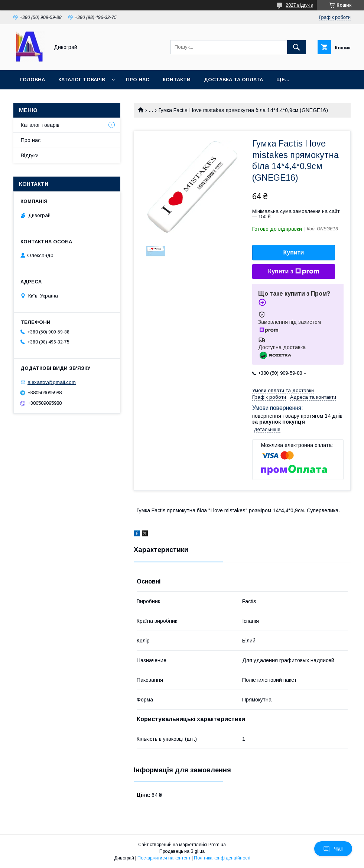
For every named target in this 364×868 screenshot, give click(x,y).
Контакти (177, 80)
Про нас (138, 80)
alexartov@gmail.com (52, 382)
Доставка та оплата (233, 80)
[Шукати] (296, 47)
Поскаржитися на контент (164, 858)
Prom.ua (217, 845)
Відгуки (30, 155)
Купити (294, 252)
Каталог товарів (82, 80)
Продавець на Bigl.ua (182, 851)
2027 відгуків (299, 5)
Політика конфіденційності (222, 858)
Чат (333, 849)
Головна (32, 80)
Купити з (293, 272)
